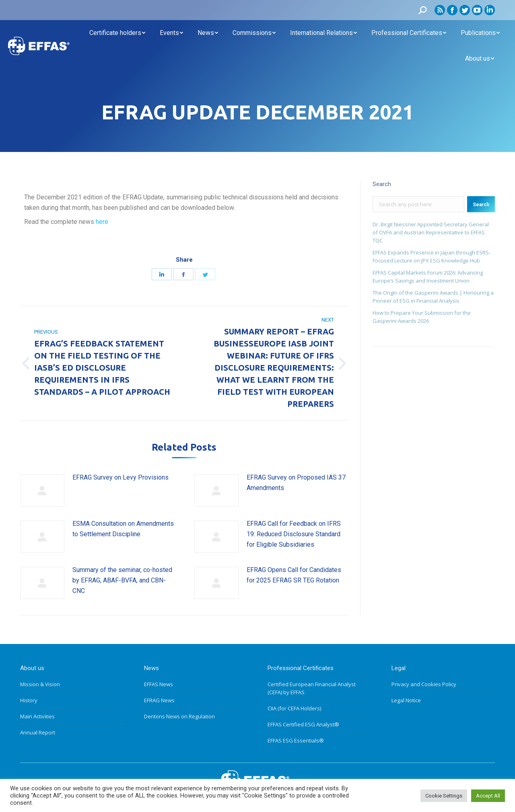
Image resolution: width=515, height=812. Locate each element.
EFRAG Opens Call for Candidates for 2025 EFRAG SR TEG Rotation (294, 575)
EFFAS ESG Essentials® (296, 740)
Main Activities (37, 716)
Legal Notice (406, 700)
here (102, 222)
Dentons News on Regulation (179, 716)
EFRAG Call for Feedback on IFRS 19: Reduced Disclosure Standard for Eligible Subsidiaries (294, 534)
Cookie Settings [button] (444, 796)
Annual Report (38, 732)
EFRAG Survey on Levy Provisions (121, 477)
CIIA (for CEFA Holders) (294, 708)
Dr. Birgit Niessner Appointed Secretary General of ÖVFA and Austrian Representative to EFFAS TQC (431, 232)
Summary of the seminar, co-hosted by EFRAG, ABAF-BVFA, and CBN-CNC (122, 580)
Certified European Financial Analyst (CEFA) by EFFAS (312, 688)
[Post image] (42, 490)
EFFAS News (159, 684)
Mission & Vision (40, 684)
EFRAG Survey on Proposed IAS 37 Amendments (296, 483)
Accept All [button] (488, 796)
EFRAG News (159, 700)
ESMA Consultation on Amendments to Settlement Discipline (123, 529)
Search (481, 205)
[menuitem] (117, 33)
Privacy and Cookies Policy (424, 684)
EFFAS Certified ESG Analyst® (303, 724)
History (29, 700)
